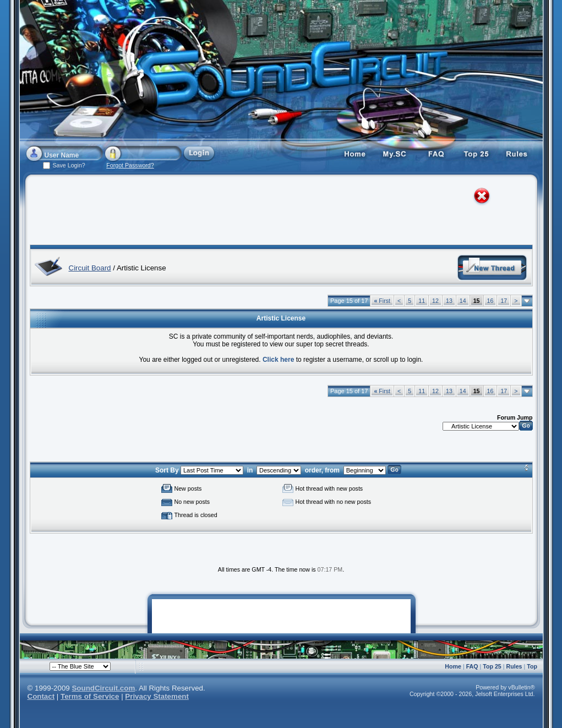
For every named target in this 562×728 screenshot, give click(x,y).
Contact (41, 696)
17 (504, 301)
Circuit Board (90, 268)
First (382, 301)
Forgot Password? (130, 165)
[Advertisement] (271, 212)
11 (422, 301)
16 (490, 301)
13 (449, 301)
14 (463, 301)
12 (435, 301)
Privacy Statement (157, 696)
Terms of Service (90, 696)
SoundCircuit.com (103, 688)
